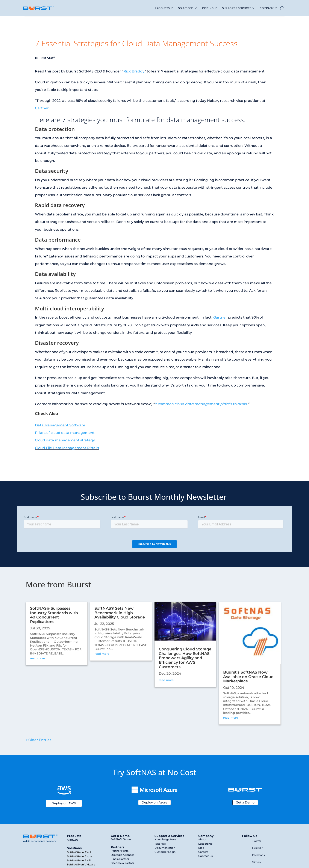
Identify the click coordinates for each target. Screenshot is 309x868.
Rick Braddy (134, 71)
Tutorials (160, 844)
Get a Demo (245, 802)
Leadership (205, 844)
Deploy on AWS (64, 803)
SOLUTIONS (186, 8)
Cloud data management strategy (65, 440)
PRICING (208, 8)
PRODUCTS (162, 8)
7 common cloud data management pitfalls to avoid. (201, 404)
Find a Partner (120, 859)
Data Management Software (60, 425)
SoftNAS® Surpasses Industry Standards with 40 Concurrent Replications (54, 615)
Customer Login (165, 852)
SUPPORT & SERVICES (237, 8)
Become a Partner (123, 863)
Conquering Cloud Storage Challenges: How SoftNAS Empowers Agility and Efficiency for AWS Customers (185, 658)
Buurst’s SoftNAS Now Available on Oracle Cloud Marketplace (248, 677)
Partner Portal (120, 851)
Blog (201, 848)
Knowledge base (165, 839)
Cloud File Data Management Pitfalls (67, 448)
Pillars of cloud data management (65, 433)
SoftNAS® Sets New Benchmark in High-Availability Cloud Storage (120, 613)
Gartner (42, 108)
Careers (203, 852)
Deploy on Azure (154, 802)
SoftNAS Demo (121, 839)
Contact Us (205, 856)
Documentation (165, 848)
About (202, 839)
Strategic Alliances (122, 855)
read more (37, 658)
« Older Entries (39, 740)
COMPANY (267, 8)
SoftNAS (73, 840)
